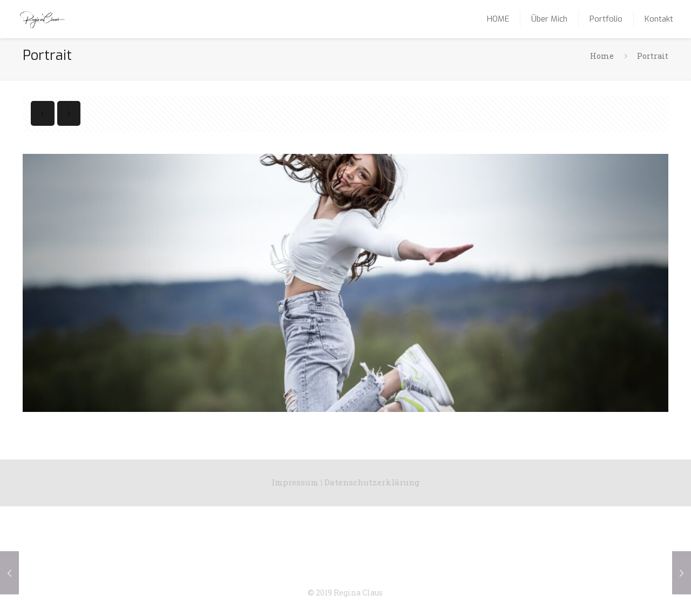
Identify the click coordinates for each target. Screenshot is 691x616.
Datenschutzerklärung (372, 482)
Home (602, 56)
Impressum (295, 482)
